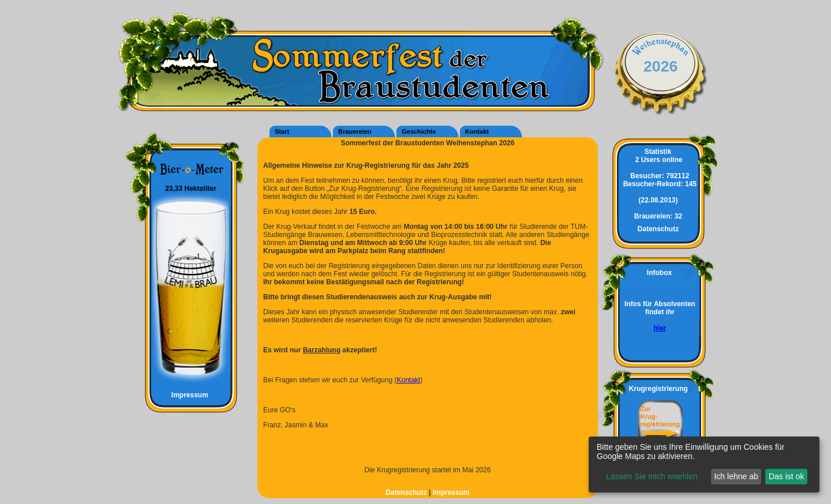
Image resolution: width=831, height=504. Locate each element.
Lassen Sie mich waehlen (652, 476)
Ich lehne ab (736, 476)
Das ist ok (786, 476)
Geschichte (419, 131)
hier (660, 328)
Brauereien (355, 131)
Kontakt (477, 131)
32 (658, 216)
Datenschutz (407, 492)
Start (282, 131)
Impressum (185, 395)
